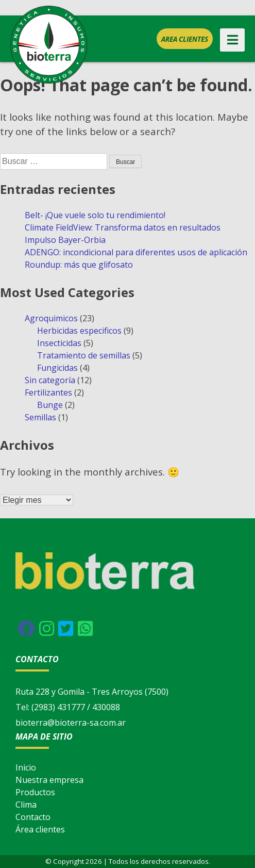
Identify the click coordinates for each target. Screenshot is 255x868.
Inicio (26, 767)
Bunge (50, 405)
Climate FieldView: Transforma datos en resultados (123, 227)
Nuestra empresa (49, 780)
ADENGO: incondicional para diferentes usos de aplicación (136, 252)
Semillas (40, 417)
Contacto (33, 817)
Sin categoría (50, 380)
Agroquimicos (51, 318)
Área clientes (40, 829)
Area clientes (185, 39)
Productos (35, 792)
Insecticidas (59, 343)
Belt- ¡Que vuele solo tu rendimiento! (95, 215)
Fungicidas (57, 368)
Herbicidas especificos (79, 331)
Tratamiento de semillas (84, 355)
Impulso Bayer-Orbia (65, 240)
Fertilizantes (48, 392)
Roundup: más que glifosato (79, 265)
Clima (26, 805)
